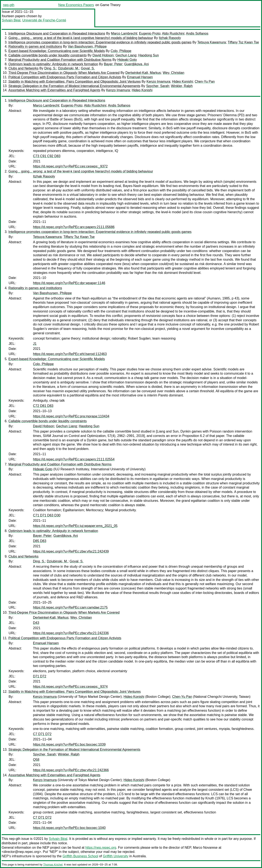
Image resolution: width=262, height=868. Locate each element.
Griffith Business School (80, 856)
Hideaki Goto (127, 60)
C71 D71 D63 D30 (47, 515)
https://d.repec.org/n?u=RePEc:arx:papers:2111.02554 (74, 459)
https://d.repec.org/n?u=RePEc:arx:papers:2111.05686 (74, 227)
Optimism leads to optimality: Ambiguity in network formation (53, 64)
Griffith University (116, 856)
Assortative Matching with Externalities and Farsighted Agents (54, 90)
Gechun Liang (126, 55)
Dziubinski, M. (69, 68)
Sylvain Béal (11, 20)
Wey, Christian (173, 73)
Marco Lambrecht (124, 33)
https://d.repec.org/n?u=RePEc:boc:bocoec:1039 (69, 744)
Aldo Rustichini (173, 33)
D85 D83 (40, 541)
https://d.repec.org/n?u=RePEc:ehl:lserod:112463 (70, 354)
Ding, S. (50, 68)
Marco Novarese (205, 848)
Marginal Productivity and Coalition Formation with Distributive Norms (60, 60)
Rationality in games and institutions (35, 46)
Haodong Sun (149, 55)
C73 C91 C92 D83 (47, 156)
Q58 (36, 760)
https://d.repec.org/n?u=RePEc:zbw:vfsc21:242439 (71, 551)
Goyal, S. (88, 68)
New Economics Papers (76, 5)
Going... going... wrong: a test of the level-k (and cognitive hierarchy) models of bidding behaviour (81, 38)
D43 (36, 623)
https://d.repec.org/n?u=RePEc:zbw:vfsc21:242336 (71, 633)
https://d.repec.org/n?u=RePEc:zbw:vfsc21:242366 (71, 770)
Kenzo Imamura (158, 82)
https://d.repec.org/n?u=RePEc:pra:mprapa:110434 (71, 416)
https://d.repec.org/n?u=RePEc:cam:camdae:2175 (70, 607)
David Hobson (103, 55)
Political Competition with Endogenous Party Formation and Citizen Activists (65, 77)
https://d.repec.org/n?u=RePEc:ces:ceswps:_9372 (70, 166)
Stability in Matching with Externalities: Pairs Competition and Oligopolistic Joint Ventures (75, 82)
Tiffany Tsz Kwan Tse (243, 42)
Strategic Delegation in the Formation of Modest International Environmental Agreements (74, 86)
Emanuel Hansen (140, 77)
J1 (35, 344)
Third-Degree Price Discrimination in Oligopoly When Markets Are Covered (64, 73)
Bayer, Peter (113, 64)
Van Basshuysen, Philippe (87, 46)
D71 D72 (40, 676)
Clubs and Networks (23, 68)
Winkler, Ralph (182, 86)
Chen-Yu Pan (205, 82)
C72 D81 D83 (43, 406)
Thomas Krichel (53, 865)
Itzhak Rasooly (170, 38)
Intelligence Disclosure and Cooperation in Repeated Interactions (57, 33)
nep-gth (9, 5)
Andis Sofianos (197, 33)
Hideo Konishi (182, 82)
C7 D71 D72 (42, 734)
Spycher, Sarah (157, 86)
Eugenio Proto (150, 33)
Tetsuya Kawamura (212, 42)
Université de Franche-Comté (44, 20)
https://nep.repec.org (101, 848)
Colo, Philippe (121, 51)
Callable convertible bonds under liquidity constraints (48, 55)
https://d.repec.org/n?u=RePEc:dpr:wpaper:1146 (69, 283)
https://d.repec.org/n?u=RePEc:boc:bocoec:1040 (69, 828)
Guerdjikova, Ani (136, 64)
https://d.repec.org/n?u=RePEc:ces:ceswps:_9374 (70, 687)
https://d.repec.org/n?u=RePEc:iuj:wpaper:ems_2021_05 (75, 526)
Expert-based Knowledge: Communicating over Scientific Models (57, 51)
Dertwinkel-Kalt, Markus (143, 73)
